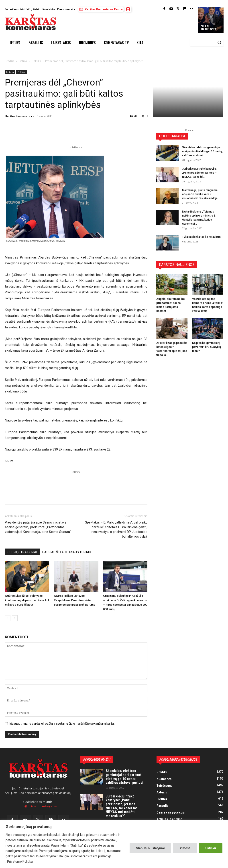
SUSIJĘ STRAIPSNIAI (22, 552)
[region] (114, 844)
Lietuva (23, 61)
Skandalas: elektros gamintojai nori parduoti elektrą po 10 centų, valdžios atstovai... (202, 151)
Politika (36, 61)
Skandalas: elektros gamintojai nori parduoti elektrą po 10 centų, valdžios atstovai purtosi (124, 777)
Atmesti (185, 848)
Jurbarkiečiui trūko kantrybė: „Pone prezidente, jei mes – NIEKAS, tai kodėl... (199, 173)
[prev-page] (8, 618)
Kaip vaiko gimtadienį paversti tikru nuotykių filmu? (207, 347)
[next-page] (15, 618)
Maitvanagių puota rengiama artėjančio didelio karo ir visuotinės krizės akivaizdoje (200, 194)
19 (145, 116)
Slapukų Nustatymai (150, 848)
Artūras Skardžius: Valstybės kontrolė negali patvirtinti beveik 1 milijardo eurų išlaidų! (27, 600)
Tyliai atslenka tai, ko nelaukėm (201, 237)
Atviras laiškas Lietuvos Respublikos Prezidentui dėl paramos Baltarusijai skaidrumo (75, 600)
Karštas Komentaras (19, 116)
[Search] (219, 43)
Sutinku (211, 848)
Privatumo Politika (20, 862)
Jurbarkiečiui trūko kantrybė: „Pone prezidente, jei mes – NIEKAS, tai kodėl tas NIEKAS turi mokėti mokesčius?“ (122, 806)
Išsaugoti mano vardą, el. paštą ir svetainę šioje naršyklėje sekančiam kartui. (62, 724)
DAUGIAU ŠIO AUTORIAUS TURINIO (67, 552)
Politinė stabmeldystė (208, 27)
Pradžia (10, 61)
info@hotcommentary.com (38, 806)
